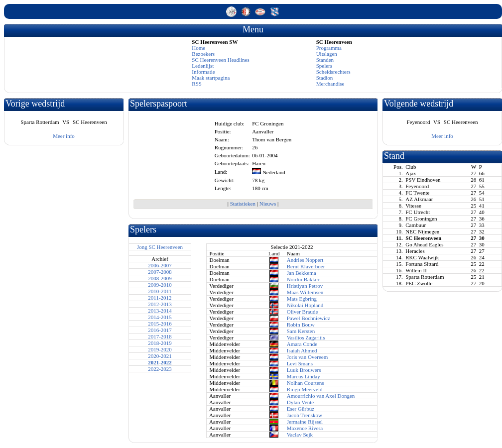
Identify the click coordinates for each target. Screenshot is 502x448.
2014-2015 (160, 317)
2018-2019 (160, 343)
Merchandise (330, 84)
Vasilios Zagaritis (306, 337)
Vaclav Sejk (300, 435)
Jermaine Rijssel (305, 422)
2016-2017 (160, 330)
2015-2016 (160, 324)
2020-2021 (160, 356)
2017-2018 (160, 336)
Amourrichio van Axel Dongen (321, 396)
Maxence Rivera (305, 428)
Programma (329, 48)
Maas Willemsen (305, 292)
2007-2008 (160, 272)
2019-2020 (160, 349)
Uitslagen (327, 54)
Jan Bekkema (302, 273)
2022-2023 (160, 369)
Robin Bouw (301, 325)
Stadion (325, 78)
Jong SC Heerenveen (160, 247)
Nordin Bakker (303, 279)
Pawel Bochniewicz (309, 318)
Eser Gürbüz (301, 409)
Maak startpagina (211, 78)
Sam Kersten (301, 331)
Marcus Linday (304, 376)
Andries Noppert (305, 260)
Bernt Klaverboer (306, 266)
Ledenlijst (203, 66)
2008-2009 (160, 278)
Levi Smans (300, 363)
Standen (325, 60)
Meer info (64, 136)
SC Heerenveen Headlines (220, 60)
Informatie (203, 72)
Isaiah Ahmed (302, 350)
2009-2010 (160, 285)
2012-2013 (160, 304)
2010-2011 (160, 291)
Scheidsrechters (333, 72)
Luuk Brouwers (304, 370)
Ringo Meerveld (305, 389)
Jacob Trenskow (305, 415)
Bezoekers (203, 54)
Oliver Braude (303, 312)
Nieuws (268, 204)
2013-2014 (160, 311)
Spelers (324, 66)
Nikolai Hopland (305, 305)
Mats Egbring (302, 299)
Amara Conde (302, 344)
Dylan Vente (300, 402)
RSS (197, 84)
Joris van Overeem (307, 357)
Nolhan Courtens (306, 383)
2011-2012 (160, 298)
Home (198, 48)
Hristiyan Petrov (305, 286)
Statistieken (243, 204)
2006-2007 (160, 265)
